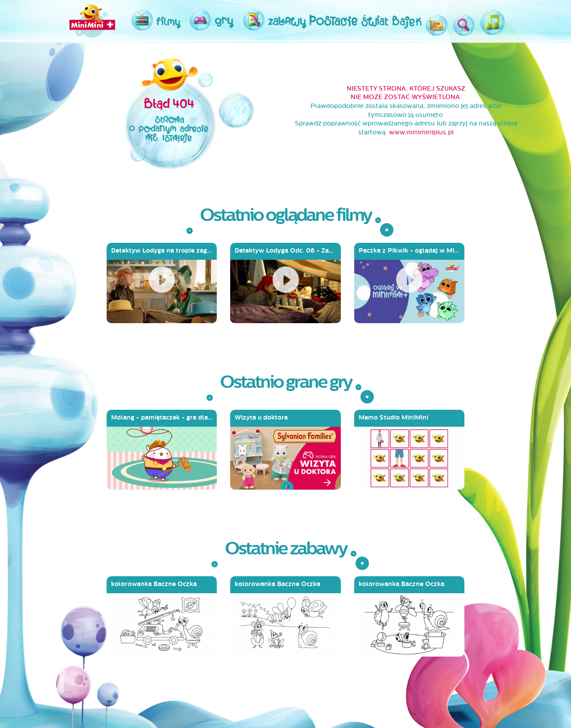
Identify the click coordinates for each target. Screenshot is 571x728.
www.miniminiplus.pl (421, 132)
